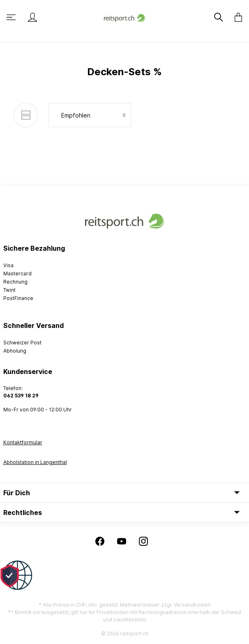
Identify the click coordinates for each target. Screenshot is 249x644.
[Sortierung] (90, 115)
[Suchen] (219, 17)
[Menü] (12, 17)
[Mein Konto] (32, 17)
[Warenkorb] (236, 17)
